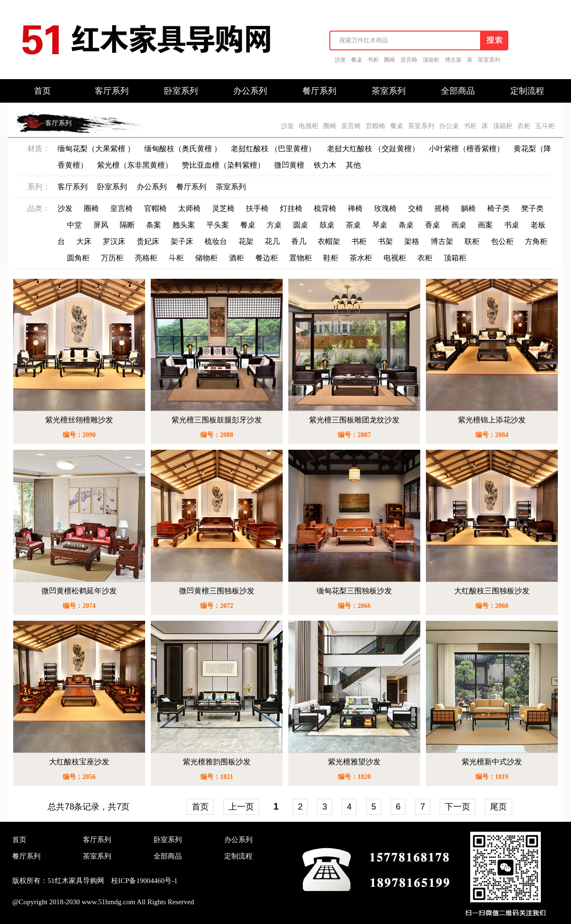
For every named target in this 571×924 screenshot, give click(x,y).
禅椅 (355, 208)
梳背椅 (325, 208)
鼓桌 (327, 225)
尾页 (498, 807)
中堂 (74, 225)
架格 (412, 241)
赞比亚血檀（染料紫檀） (223, 165)
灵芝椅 (223, 208)
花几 (272, 241)
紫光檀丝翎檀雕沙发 (79, 420)
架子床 (182, 241)
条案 (154, 225)
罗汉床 (114, 241)
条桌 (406, 225)
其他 (353, 165)
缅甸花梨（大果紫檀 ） (96, 149)
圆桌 (301, 225)
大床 (84, 241)
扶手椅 (257, 208)
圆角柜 (78, 258)
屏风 (101, 225)
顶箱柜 (431, 60)
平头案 (218, 225)
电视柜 (309, 126)
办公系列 (152, 187)
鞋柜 (331, 258)
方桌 (274, 225)
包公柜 (502, 241)
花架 (246, 241)
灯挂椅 (291, 208)
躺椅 (468, 208)
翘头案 (184, 225)
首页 (200, 807)
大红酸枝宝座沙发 (79, 762)
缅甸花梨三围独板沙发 (354, 591)
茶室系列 (489, 60)
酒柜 (237, 258)
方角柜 (536, 241)
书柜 (373, 60)
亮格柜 (146, 258)
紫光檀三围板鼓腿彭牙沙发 (217, 420)
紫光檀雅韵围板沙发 (217, 762)
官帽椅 (375, 126)
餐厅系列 (191, 187)
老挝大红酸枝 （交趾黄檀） (373, 149)
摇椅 (442, 208)
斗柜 (176, 258)
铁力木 (325, 165)
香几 (299, 241)
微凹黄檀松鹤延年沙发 (79, 591)
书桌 (512, 225)
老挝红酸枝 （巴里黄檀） (274, 149)
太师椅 (189, 208)
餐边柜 (267, 258)
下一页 (457, 807)
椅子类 (498, 208)
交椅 (416, 208)
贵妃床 (148, 241)
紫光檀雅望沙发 (354, 762)
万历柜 (112, 258)
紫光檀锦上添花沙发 (492, 420)
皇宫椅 (409, 60)
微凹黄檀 (289, 165)
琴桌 (380, 225)
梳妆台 (216, 241)
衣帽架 (329, 241)
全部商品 (168, 856)
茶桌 (353, 225)
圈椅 (390, 60)
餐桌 (357, 60)
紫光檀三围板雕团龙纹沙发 (354, 420)
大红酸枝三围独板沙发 (492, 591)
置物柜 (301, 258)
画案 (485, 225)
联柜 (472, 241)
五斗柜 (545, 126)
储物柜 (206, 258)
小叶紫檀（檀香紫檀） (466, 149)
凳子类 (532, 208)
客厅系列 (58, 123)
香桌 (432, 225)
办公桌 (449, 126)
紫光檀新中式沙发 (492, 762)
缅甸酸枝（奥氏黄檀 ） (183, 149)
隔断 (127, 225)
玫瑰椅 (385, 208)
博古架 (453, 60)
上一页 (241, 807)
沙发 (340, 60)
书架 (385, 241)
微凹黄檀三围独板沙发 (217, 591)
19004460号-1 (157, 881)
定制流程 (238, 856)
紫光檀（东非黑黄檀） (135, 165)
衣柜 (524, 126)
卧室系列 (112, 187)
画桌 (459, 225)
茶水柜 (361, 258)
